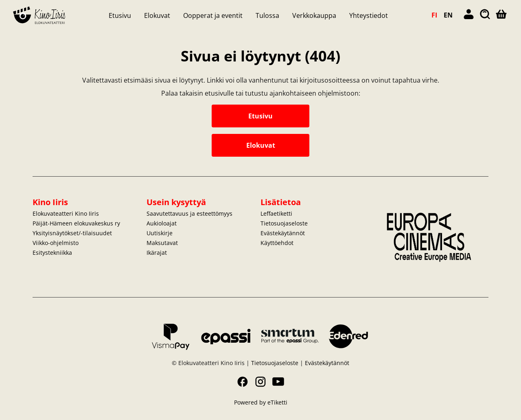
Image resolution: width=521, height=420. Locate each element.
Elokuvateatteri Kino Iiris (66, 213)
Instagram (260, 382)
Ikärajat (157, 253)
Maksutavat (162, 243)
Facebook (243, 382)
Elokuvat (157, 15)
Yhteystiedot (369, 15)
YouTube (278, 382)
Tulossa (267, 15)
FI (434, 15)
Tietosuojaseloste (284, 223)
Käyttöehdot (277, 243)
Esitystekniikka (52, 253)
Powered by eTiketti (261, 402)
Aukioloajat (162, 223)
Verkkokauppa (314, 15)
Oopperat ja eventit (213, 15)
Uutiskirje (160, 233)
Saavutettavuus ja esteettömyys (189, 213)
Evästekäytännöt (283, 233)
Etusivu (120, 15)
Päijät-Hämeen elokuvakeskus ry (76, 223)
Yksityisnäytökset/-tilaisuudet (72, 233)
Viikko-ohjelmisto (56, 243)
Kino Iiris (50, 202)
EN (448, 15)
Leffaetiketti (276, 213)
